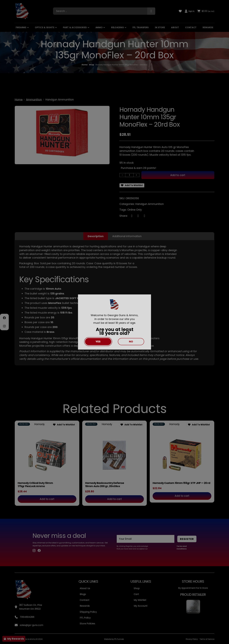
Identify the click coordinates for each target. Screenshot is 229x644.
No (131, 341)
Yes (98, 341)
